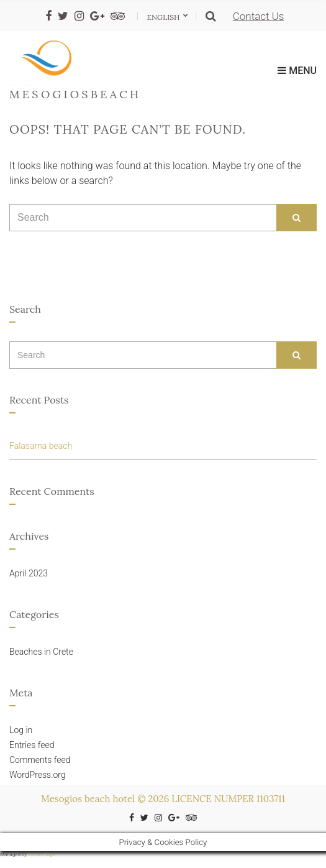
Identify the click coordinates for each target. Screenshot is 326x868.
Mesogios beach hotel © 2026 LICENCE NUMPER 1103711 (163, 799)
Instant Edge (42, 855)
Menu (297, 71)
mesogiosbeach (75, 94)
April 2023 (29, 573)
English (165, 17)
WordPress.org (38, 775)
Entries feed (32, 745)
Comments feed (40, 760)
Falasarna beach (41, 446)
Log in (21, 730)
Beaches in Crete (41, 652)
